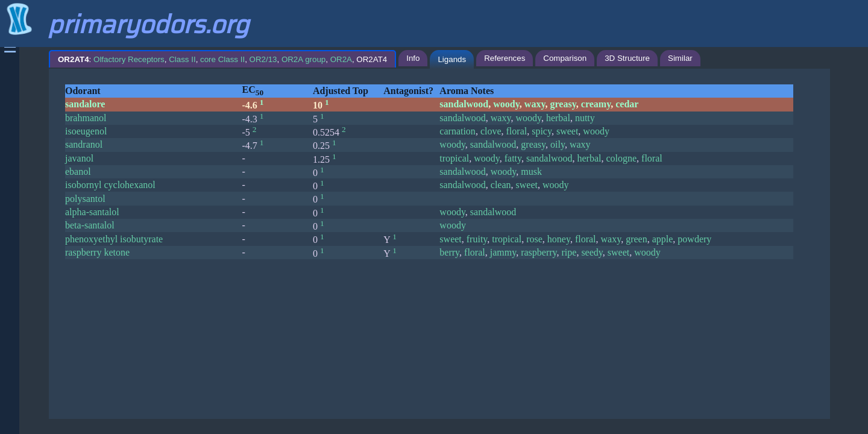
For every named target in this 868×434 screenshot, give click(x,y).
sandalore (85, 104)
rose (534, 239)
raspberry (539, 252)
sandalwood (464, 104)
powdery (694, 239)
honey (559, 239)
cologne (621, 158)
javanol (79, 158)
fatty (513, 158)
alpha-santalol (92, 212)
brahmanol (86, 118)
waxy (535, 104)
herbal (558, 118)
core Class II (222, 59)
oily (558, 144)
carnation (458, 131)
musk (531, 171)
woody (506, 104)
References (505, 58)
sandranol (84, 144)
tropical (454, 158)
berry (449, 252)
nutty (585, 118)
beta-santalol (90, 225)
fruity (477, 239)
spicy (542, 131)
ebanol (78, 171)
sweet (567, 131)
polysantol (85, 199)
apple (663, 239)
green (637, 239)
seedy (592, 252)
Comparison (565, 58)
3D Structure (627, 58)
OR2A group (303, 59)
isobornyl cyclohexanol (110, 185)
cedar (627, 104)
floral (517, 131)
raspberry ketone (97, 252)
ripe (569, 252)
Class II (182, 59)
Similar (680, 58)
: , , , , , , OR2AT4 (222, 59)
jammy (503, 252)
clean (501, 185)
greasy (563, 104)
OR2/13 (263, 59)
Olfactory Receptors (129, 59)
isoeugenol (86, 131)
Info (413, 58)
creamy (596, 104)
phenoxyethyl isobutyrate (114, 239)
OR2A (341, 59)
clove (491, 131)
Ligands (452, 59)
